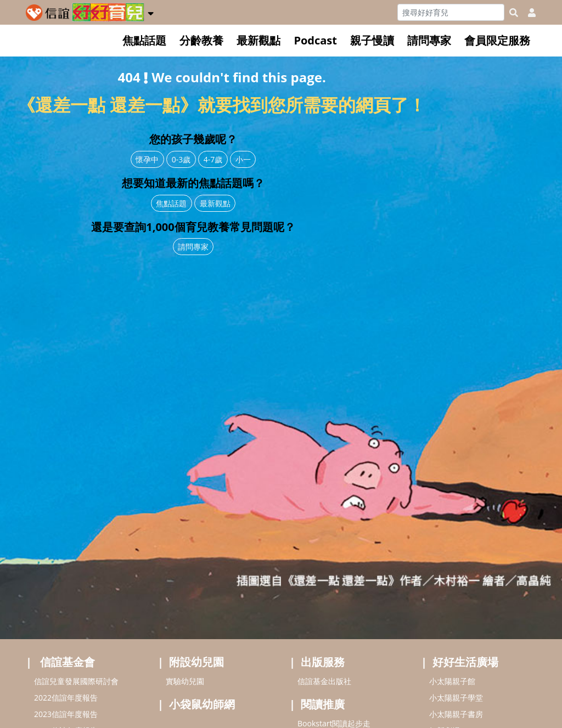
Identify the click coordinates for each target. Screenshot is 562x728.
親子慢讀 (372, 40)
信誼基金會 (68, 662)
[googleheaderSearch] (514, 13)
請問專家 (429, 40)
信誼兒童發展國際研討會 (76, 681)
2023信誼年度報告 (66, 714)
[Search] (451, 12)
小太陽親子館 (452, 681)
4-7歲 (213, 159)
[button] (151, 12)
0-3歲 (181, 159)
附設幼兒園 (196, 662)
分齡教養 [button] (201, 40)
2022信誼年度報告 (66, 698)
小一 (243, 159)
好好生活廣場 (465, 662)
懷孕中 (147, 159)
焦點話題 (144, 40)
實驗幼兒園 (185, 681)
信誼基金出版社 (324, 681)
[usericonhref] (527, 13)
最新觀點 (258, 40)
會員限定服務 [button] (497, 40)
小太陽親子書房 (456, 714)
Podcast (315, 40)
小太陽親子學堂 (456, 698)
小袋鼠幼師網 (202, 704)
